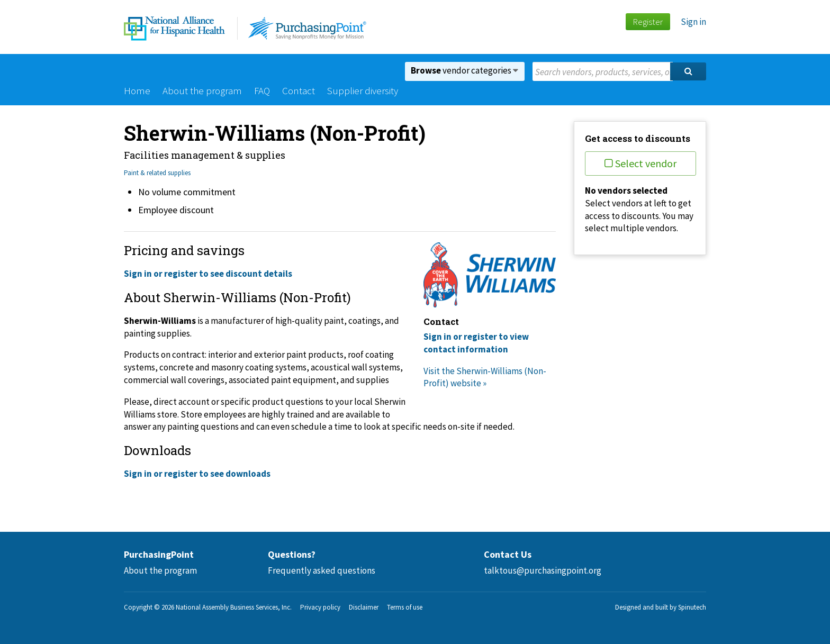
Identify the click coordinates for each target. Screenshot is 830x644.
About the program (202, 90)
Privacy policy (320, 607)
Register (648, 22)
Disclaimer (364, 607)
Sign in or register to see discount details (208, 274)
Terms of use (405, 607)
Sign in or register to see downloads (197, 474)
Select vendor (640, 163)
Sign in (693, 22)
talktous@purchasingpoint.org (543, 570)
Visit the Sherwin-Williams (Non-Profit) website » (485, 377)
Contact (299, 90)
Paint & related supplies (157, 173)
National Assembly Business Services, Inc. (234, 607)
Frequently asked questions (322, 570)
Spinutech (692, 607)
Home (137, 90)
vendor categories (464, 70)
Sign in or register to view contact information (476, 343)
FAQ (262, 90)
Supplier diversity (363, 90)
